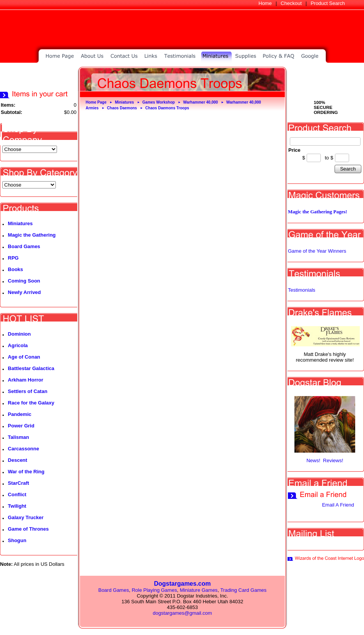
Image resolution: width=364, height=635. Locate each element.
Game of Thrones (28, 529)
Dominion (19, 334)
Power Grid (21, 426)
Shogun (17, 540)
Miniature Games (199, 590)
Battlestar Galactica (31, 368)
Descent (18, 460)
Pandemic (20, 414)
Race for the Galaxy (31, 403)
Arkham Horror (26, 380)
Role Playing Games (154, 590)
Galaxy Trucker (26, 517)
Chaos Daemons (122, 108)
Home (265, 3)
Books (16, 269)
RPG (13, 258)
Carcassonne (24, 449)
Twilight (17, 506)
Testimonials (302, 290)
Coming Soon (24, 281)
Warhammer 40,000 (201, 102)
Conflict (17, 495)
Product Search (328, 3)
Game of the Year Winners (317, 251)
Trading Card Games (243, 590)
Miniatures (20, 223)
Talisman (19, 437)
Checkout (291, 3)
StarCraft (19, 483)
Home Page (96, 102)
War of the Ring (26, 472)
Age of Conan (24, 357)
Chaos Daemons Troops (167, 108)
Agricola (18, 345)
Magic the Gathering (32, 235)
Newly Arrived (24, 292)
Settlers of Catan (28, 391)
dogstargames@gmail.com (183, 613)
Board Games (24, 246)
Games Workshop (158, 102)
